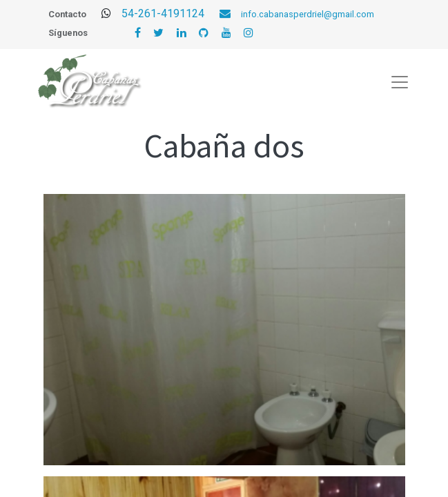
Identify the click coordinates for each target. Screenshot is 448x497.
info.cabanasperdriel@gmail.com (308, 14)
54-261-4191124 (181, 13)
